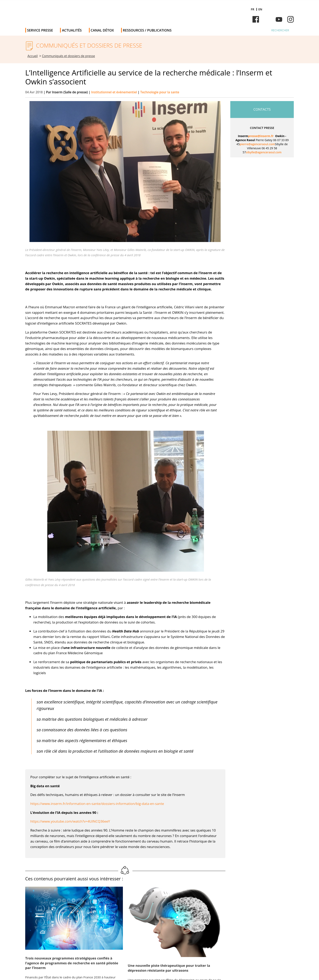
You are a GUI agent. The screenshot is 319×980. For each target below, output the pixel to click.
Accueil (33, 56)
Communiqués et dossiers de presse (68, 56)
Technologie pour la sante (160, 92)
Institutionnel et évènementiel (114, 92)
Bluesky (267, 19)
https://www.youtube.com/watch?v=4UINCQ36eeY (70, 821)
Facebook (256, 19)
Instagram (291, 19)
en (260, 9)
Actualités (72, 30)
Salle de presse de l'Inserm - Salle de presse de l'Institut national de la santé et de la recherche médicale (83, 12)
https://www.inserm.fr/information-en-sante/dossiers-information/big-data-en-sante (97, 804)
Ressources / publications (147, 30)
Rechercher (280, 30)
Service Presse (40, 30)
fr (253, 9)
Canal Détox (102, 30)
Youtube (279, 19)
